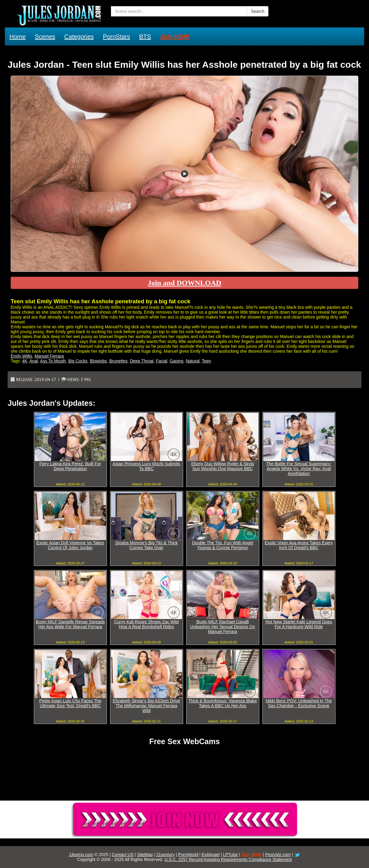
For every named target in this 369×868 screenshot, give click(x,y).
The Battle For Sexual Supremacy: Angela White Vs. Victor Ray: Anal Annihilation (299, 469)
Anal (34, 361)
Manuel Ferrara (49, 356)
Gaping (177, 361)
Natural (193, 361)
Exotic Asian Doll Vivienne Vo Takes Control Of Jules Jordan (70, 545)
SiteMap (145, 855)
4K (25, 361)
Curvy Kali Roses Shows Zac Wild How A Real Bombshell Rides (147, 624)
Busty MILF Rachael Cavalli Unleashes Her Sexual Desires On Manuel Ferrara (223, 627)
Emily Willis (21, 356)
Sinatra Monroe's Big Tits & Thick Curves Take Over (147, 545)
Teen (206, 361)
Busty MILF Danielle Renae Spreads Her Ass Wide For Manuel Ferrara (70, 624)
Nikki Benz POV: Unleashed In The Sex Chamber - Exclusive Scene (299, 703)
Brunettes (119, 361)
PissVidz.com (278, 855)
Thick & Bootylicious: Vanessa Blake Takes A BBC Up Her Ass (223, 703)
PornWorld (188, 855)
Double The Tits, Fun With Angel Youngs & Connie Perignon (223, 545)
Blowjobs (98, 361)
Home (18, 37)
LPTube (231, 855)
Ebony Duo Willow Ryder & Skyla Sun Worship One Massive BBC (222, 466)
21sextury (165, 855)
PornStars (117, 37)
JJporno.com (81, 855)
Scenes (45, 37)
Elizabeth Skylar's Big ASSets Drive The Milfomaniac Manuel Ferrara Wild (146, 706)
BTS (145, 37)
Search (257, 11)
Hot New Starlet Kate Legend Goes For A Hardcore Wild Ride (299, 624)
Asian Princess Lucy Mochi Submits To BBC (147, 466)
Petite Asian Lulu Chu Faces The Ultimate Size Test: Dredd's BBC (70, 703)
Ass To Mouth (53, 361)
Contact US (123, 855)
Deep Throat (142, 361)
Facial (162, 361)
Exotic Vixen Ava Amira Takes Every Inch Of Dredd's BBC (299, 545)
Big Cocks (78, 361)
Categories (79, 37)
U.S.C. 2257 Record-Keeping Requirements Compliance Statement (228, 859)
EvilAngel (211, 855)
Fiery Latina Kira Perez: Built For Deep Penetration (70, 466)
